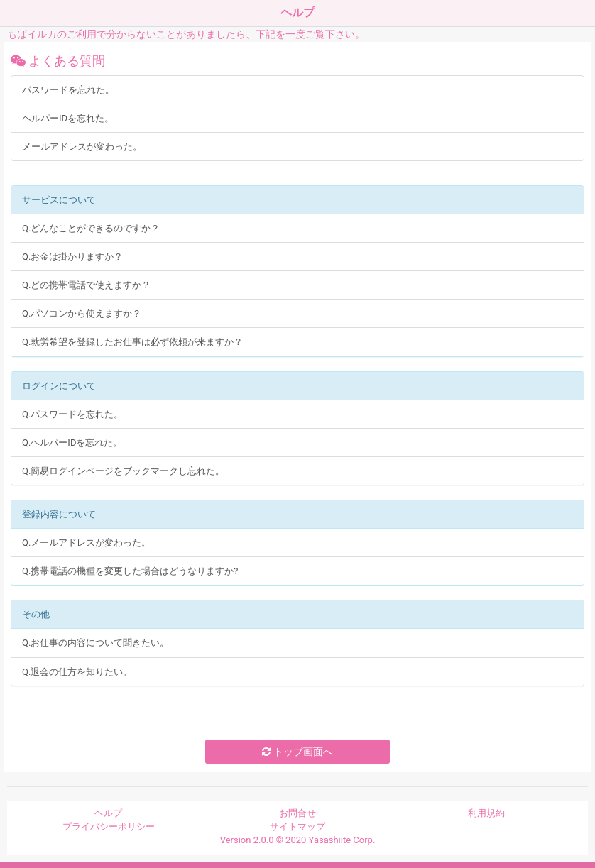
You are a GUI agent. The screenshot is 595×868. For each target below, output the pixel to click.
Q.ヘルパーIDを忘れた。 (72, 443)
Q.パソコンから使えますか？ (82, 313)
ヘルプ (108, 813)
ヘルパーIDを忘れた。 (68, 118)
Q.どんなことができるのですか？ (91, 228)
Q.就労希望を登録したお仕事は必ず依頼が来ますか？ (132, 342)
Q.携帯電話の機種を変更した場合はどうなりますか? (130, 571)
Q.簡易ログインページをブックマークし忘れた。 (123, 471)
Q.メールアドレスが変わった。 (86, 543)
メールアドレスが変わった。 (82, 147)
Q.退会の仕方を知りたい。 (77, 672)
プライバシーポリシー (109, 826)
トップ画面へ (297, 752)
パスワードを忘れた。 (68, 90)
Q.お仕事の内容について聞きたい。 (95, 643)
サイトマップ (297, 826)
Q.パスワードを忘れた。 (72, 414)
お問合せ (297, 813)
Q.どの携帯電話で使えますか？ (86, 285)
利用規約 (486, 813)
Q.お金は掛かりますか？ (72, 257)
